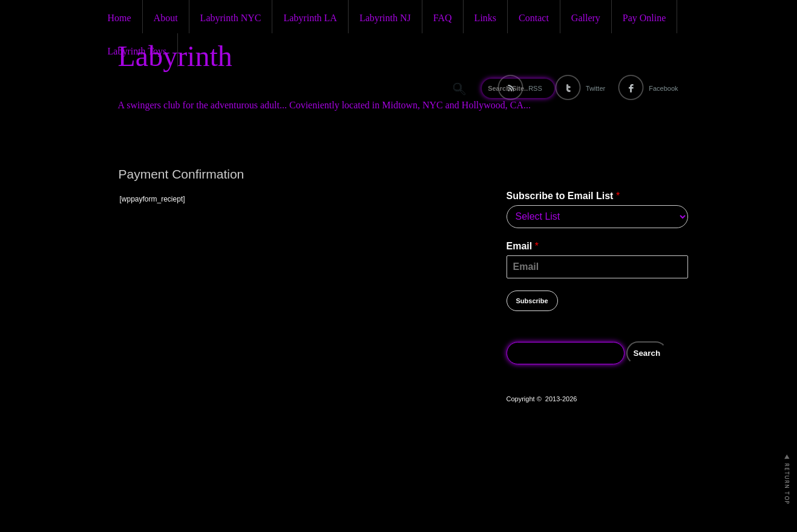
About (166, 18)
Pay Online (644, 18)
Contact (534, 18)
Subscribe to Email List (563, 196)
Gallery (586, 18)
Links (485, 18)
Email (523, 246)
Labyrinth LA (310, 18)
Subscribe (532, 301)
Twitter (595, 88)
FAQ (443, 18)
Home (120, 18)
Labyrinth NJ (385, 18)
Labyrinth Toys (137, 51)
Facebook (663, 88)
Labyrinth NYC (231, 18)
